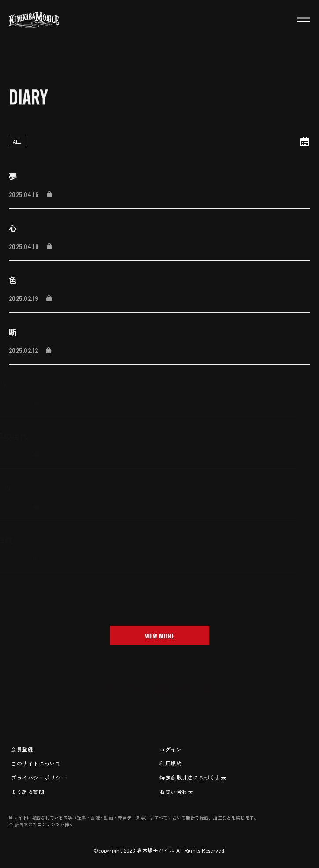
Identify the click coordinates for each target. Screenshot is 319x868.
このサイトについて (36, 763)
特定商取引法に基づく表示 (193, 777)
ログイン (171, 749)
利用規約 (171, 763)
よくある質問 (28, 792)
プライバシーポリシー (39, 777)
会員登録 (22, 749)
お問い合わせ (176, 792)
